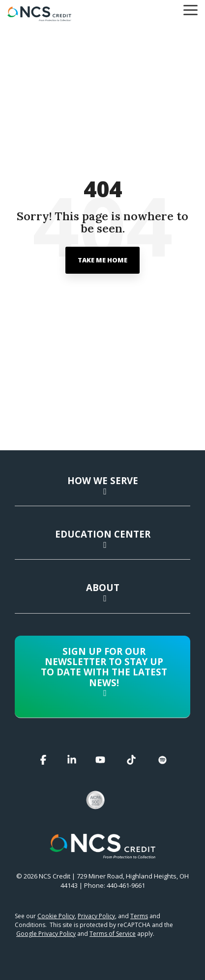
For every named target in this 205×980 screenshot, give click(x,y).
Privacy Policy (96, 916)
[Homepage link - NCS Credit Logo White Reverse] (102, 853)
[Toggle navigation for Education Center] (102, 544)
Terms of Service (113, 934)
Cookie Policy (56, 916)
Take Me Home (102, 260)
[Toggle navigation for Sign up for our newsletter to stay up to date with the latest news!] (102, 674)
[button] (190, 9)
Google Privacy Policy (46, 934)
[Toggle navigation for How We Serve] (102, 490)
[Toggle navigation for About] (102, 597)
